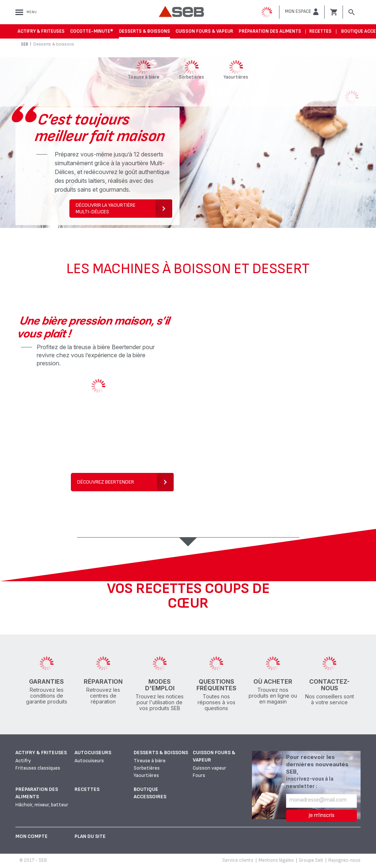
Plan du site (90, 836)
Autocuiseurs (93, 753)
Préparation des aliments (270, 31)
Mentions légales (276, 860)
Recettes (320, 31)
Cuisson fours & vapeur (204, 31)
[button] (302, 12)
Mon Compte (32, 836)
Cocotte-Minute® (92, 31)
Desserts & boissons (144, 31)
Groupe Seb (311, 860)
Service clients (238, 860)
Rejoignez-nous (344, 860)
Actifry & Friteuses (41, 31)
